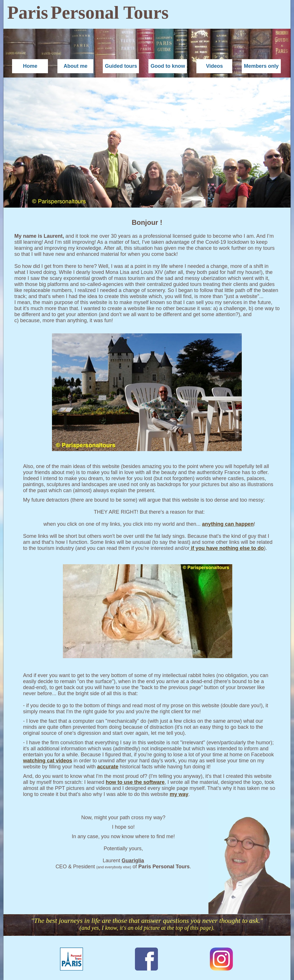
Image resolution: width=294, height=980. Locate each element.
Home (30, 66)
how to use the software (135, 782)
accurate (108, 767)
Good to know (168, 66)
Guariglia (133, 861)
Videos (215, 66)
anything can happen (228, 524)
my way (179, 794)
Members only (261, 66)
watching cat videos (48, 761)
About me (75, 66)
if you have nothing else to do (227, 548)
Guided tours (121, 66)
